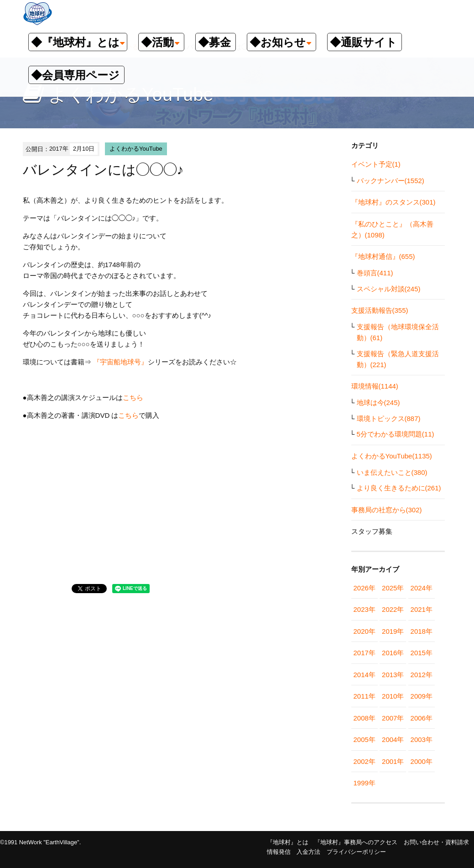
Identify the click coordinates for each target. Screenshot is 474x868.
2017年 (365, 653)
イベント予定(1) (376, 164)
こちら (133, 397)
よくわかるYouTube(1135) (392, 456)
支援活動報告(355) (380, 310)
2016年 (393, 653)
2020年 (365, 631)
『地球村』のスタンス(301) (393, 202)
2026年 (365, 588)
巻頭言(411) (375, 273)
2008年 (365, 718)
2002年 (365, 761)
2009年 (422, 696)
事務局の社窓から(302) (387, 510)
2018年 (422, 631)
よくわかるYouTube (136, 149)
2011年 (365, 696)
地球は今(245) (378, 402)
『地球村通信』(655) (383, 256)
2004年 (393, 739)
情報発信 (279, 852)
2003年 (422, 739)
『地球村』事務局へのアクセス (356, 842)
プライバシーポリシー (356, 852)
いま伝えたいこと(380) (392, 472)
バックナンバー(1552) (391, 181)
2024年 (422, 588)
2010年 (393, 696)
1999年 (365, 783)
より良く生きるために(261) (399, 488)
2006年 (422, 718)
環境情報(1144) (375, 386)
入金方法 (308, 852)
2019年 (393, 631)
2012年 (422, 675)
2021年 (422, 609)
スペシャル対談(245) (389, 289)
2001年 (393, 761)
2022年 (393, 609)
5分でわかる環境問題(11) (396, 434)
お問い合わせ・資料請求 (436, 842)
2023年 (365, 609)
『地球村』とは (288, 842)
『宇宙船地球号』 (120, 362)
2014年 (365, 675)
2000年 (422, 761)
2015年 (422, 653)
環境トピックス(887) (389, 418)
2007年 (393, 718)
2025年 (393, 588)
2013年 (393, 675)
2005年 (365, 739)
